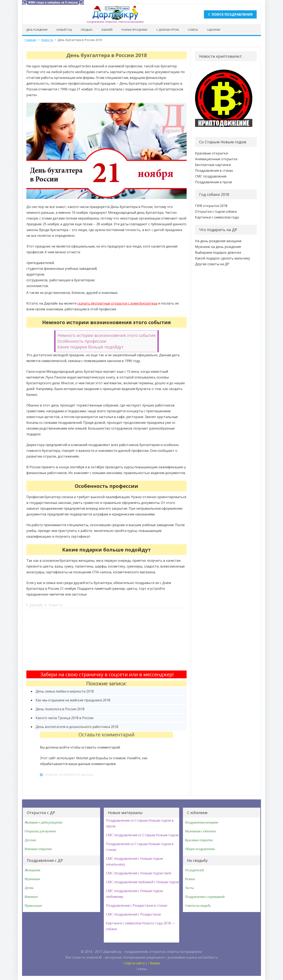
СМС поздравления (211, 176)
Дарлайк (36, 605)
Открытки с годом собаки (216, 211)
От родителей (194, 870)
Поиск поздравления (230, 14)
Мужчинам (32, 879)
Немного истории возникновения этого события (106, 335)
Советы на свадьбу (198, 906)
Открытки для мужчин (40, 831)
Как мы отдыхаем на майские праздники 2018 (73, 700)
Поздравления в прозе (214, 182)
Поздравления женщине (202, 822)
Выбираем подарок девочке (218, 252)
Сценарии (214, 30)
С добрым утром (168, 30)
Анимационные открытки (216, 159)
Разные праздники (134, 30)
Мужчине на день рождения (218, 247)
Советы (193, 30)
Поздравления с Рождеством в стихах (137, 905)
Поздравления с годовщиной (205, 897)
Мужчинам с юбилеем (200, 831)
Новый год (64, 30)
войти (64, 747)
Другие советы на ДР (212, 264)
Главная (30, 40)
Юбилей (107, 30)
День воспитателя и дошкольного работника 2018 (77, 727)
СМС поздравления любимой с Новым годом (142, 882)
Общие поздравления (200, 849)
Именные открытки (38, 849)
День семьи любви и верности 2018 (65, 691)
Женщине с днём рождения (43, 822)
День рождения (37, 30)
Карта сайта (134, 963)
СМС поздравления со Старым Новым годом (142, 835)
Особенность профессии (82, 341)
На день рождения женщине (218, 241)
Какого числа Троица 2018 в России (64, 718)
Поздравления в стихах (214, 171)
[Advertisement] (106, 642)
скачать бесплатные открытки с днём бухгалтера (117, 303)
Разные (190, 879)
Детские (30, 840)
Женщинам (33, 870)
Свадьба (87, 30)
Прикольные (33, 906)
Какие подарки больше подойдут (91, 347)
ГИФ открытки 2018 (211, 206)
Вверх (154, 963)
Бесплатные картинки (213, 165)
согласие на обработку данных (68, 774)
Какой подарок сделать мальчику (223, 258)
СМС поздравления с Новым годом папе (139, 873)
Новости (47, 40)
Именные (31, 897)
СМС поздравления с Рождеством (133, 914)
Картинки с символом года (217, 217)
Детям (29, 888)
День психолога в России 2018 (60, 709)
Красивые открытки (211, 153)
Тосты (189, 888)
